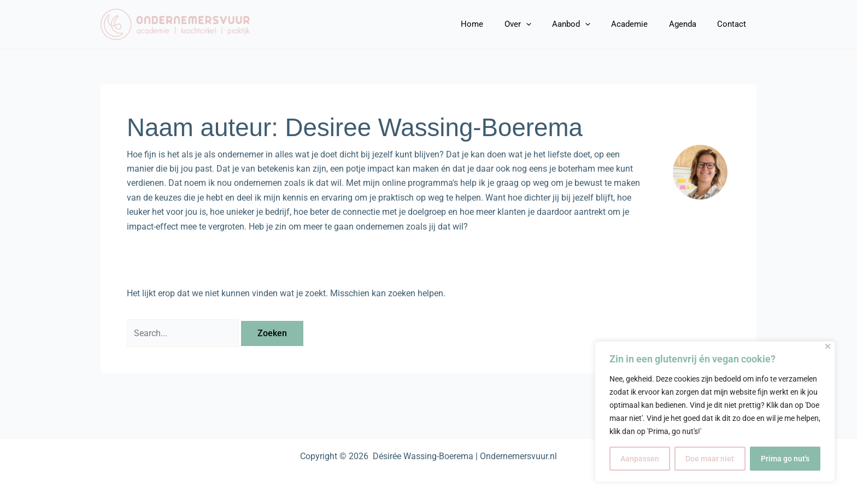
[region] (715, 412)
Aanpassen (640, 459)
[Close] (828, 346)
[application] (546, 24)
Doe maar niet (710, 459)
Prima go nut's (785, 459)
